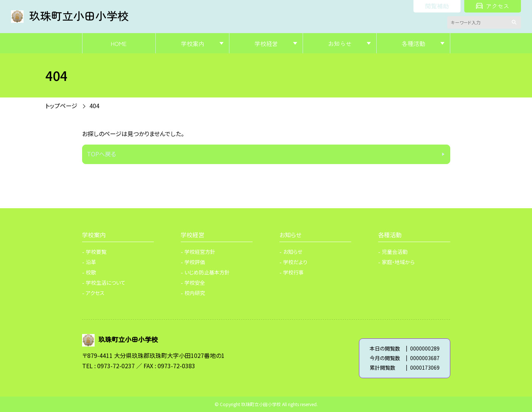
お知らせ (340, 43)
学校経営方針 (200, 252)
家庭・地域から (398, 262)
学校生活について (106, 283)
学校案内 (193, 43)
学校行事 (293, 272)
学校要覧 (96, 252)
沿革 (91, 262)
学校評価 (195, 262)
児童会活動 (395, 252)
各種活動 (413, 43)
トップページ (61, 106)
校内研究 (195, 293)
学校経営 (266, 43)
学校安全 (195, 283)
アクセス (493, 6)
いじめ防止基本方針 (207, 272)
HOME (119, 43)
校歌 (91, 272)
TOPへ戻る (101, 154)
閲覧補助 (437, 6)
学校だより (295, 262)
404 (94, 106)
